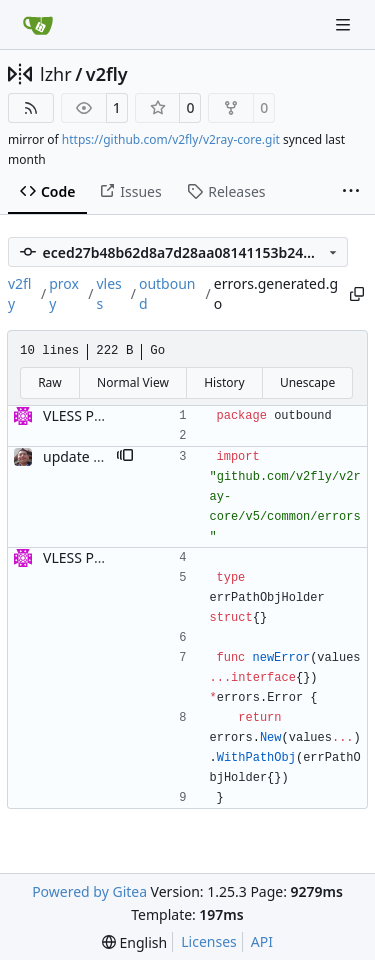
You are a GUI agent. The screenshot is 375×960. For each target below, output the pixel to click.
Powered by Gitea (89, 891)
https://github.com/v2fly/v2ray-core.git (171, 139)
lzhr (56, 74)
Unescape (307, 382)
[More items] (351, 192)
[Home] (38, 25)
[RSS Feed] (31, 108)
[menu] (134, 942)
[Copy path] (357, 294)
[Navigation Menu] (345, 24)
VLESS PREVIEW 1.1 (105, 415)
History (224, 382)
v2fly (107, 74)
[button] (125, 457)
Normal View (133, 382)
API (262, 941)
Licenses (209, 941)
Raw (50, 382)
